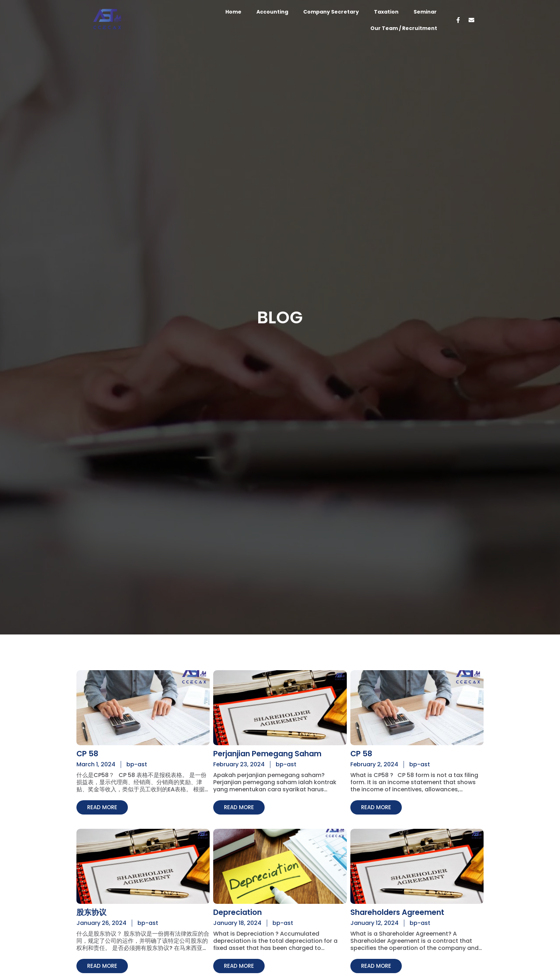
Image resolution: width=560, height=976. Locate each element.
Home (233, 12)
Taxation (386, 12)
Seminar (425, 12)
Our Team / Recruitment (404, 28)
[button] (103, 807)
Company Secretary (331, 12)
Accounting (272, 12)
